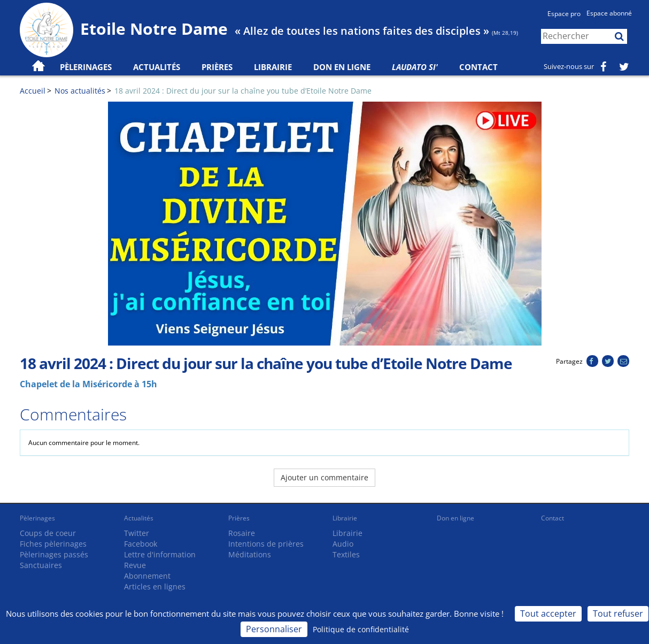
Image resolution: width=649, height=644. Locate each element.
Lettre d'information (160, 554)
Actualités (139, 518)
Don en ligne (342, 67)
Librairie (273, 67)
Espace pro (564, 14)
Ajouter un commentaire (324, 477)
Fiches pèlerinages (53, 544)
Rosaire (242, 533)
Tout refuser (618, 614)
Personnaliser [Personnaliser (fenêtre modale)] (274, 629)
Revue (135, 565)
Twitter (137, 533)
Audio (343, 544)
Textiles (346, 554)
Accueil (33, 91)
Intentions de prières (266, 544)
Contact (478, 67)
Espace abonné (609, 13)
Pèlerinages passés (54, 554)
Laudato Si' (415, 67)
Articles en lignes (155, 586)
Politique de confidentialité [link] (361, 629)
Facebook (141, 544)
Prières (217, 67)
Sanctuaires (41, 565)
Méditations (250, 554)
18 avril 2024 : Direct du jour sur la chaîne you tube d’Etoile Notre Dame (243, 91)
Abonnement (147, 576)
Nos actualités (80, 91)
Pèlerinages (37, 518)
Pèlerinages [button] (86, 67)
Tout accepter (548, 614)
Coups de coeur (48, 533)
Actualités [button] (157, 67)
